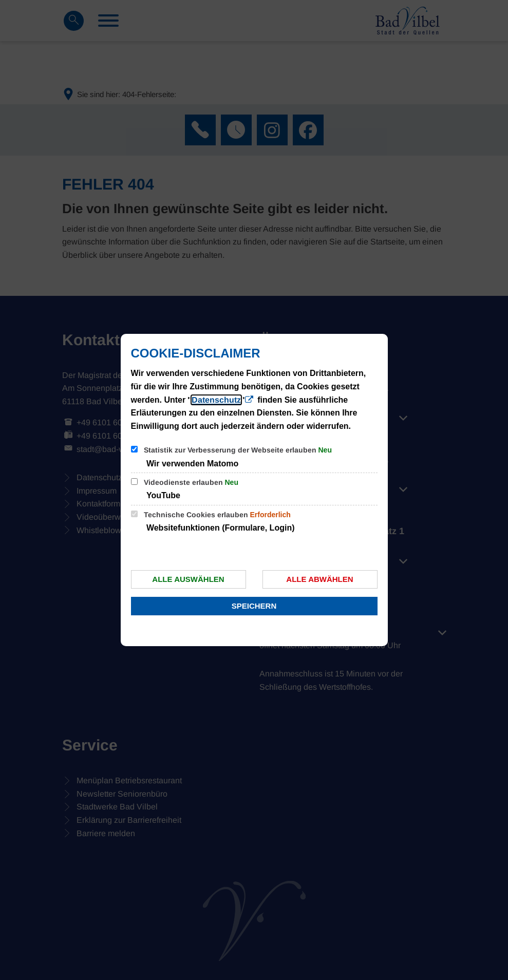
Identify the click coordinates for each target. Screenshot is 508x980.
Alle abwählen (319, 579)
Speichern (254, 606)
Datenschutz (216, 400)
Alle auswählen (188, 579)
